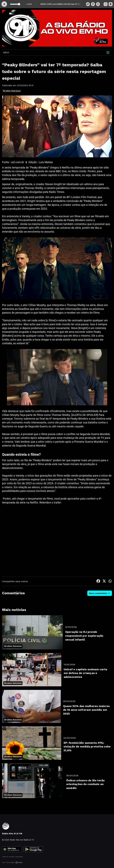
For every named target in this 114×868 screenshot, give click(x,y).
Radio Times (57, 192)
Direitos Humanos (12, 91)
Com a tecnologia (12, 862)
